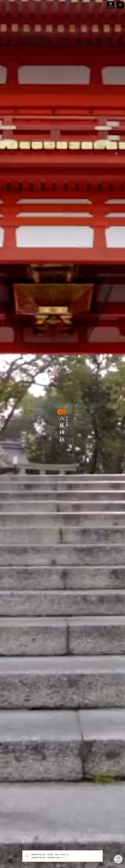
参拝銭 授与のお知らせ (58, 854)
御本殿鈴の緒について (57, 858)
